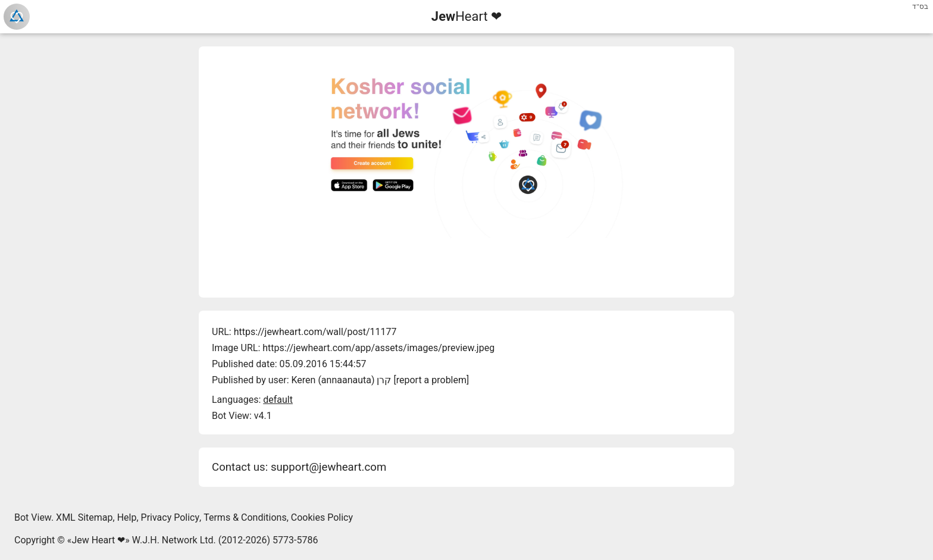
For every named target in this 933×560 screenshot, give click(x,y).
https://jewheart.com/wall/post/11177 (315, 332)
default (278, 400)
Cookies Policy (322, 517)
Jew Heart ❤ (98, 540)
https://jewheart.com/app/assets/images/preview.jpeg (378, 348)
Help (127, 517)
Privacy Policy (170, 517)
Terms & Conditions (245, 517)
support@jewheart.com (328, 467)
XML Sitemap (84, 517)
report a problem (431, 380)
